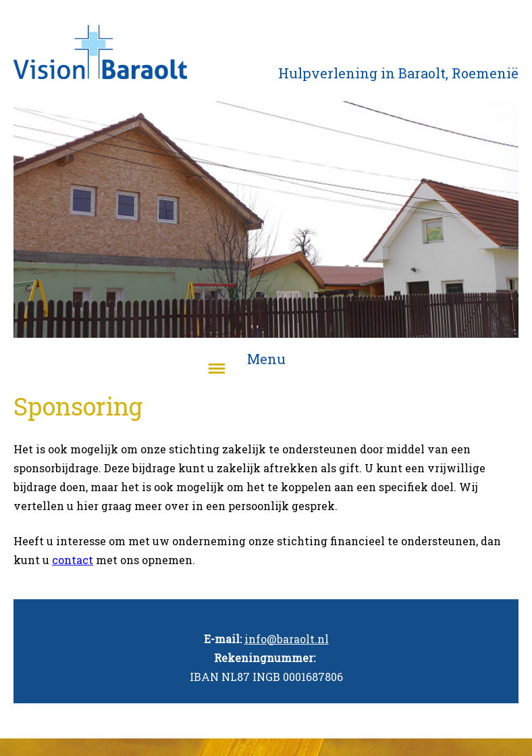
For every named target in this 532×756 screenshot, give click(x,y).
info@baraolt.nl (287, 639)
